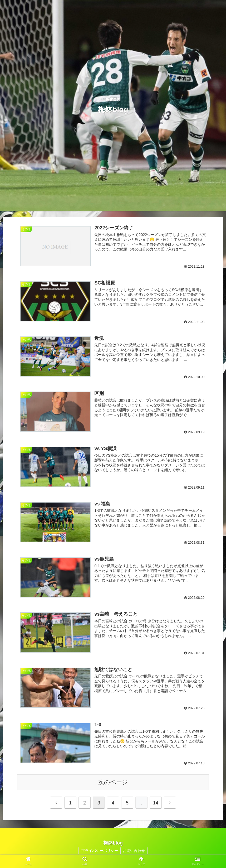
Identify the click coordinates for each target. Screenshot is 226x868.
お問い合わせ (134, 852)
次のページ (113, 783)
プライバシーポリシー (99, 852)
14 (156, 804)
